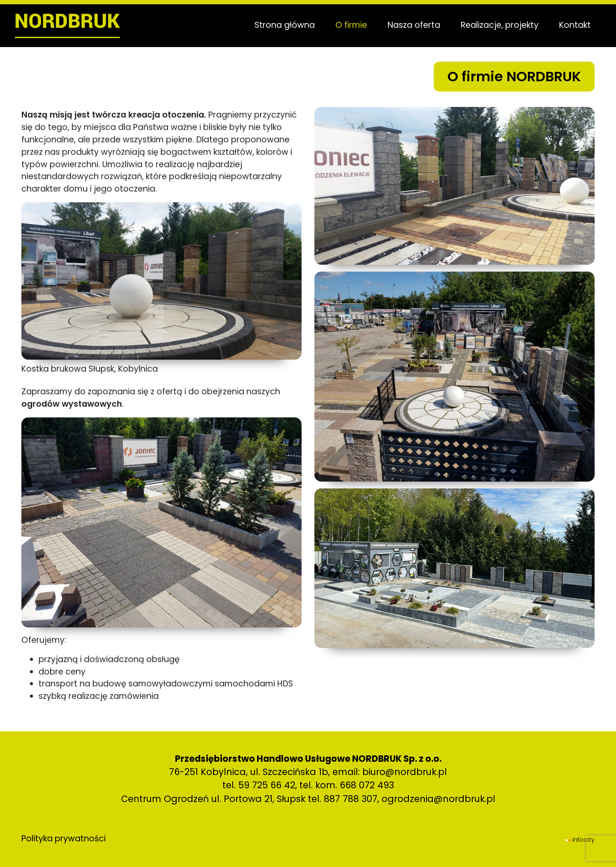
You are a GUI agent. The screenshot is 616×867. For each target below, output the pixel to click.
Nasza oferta (410, 25)
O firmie (348, 25)
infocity (583, 840)
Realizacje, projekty (496, 25)
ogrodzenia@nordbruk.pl (438, 799)
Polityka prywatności (64, 839)
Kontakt (572, 25)
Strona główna (281, 25)
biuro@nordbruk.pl (405, 772)
